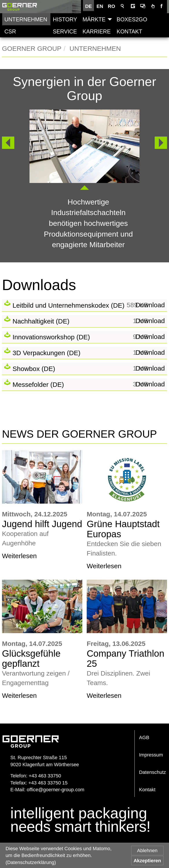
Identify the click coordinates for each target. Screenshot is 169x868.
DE (90, 6)
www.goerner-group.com (31, 737)
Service (65, 31)
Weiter (161, 142)
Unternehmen (26, 19)
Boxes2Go (132, 19)
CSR (10, 31)
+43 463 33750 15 (48, 783)
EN (101, 6)
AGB (144, 737)
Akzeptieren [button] (147, 861)
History (65, 19)
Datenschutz (152, 772)
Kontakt (129, 31)
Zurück (6, 142)
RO (113, 6)
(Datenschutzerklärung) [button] (31, 862)
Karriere (97, 31)
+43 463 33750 (45, 776)
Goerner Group (20, 7)
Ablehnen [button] (147, 851)
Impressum (151, 755)
